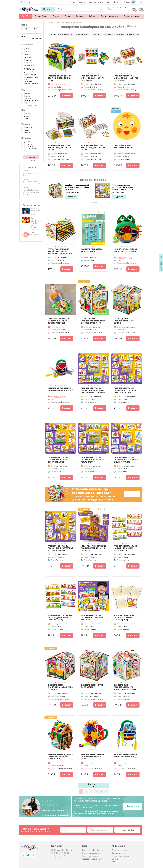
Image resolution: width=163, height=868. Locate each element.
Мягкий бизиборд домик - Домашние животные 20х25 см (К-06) (60, 757)
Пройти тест (132, 494)
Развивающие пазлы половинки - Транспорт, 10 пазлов (93, 618)
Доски (67, 16)
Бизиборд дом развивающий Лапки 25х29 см (124, 321)
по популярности (97, 35)
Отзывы (130, 2)
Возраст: (26, 138)
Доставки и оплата (96, 2)
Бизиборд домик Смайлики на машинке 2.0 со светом (60, 687)
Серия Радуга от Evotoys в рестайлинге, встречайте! (31, 183)
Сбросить (31, 160)
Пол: (24, 110)
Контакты (117, 2)
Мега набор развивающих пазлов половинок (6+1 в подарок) (93, 548)
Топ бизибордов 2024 (35, 235)
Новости (31, 167)
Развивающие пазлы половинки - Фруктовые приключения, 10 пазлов (122, 187)
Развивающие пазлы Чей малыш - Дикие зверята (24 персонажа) (60, 618)
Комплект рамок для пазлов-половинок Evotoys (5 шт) (124, 618)
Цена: (24, 25)
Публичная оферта (90, 856)
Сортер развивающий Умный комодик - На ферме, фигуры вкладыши (60, 251)
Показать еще (94, 784)
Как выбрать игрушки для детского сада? (36, 212)
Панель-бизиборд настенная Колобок (123, 147)
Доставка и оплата (120, 850)
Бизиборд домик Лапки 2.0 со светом (92, 686)
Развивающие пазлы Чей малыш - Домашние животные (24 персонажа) (126, 548)
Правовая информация (92, 859)
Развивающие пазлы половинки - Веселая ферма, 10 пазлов (58, 460)
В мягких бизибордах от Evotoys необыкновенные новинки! (30, 192)
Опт (141, 2)
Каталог (48, 9)
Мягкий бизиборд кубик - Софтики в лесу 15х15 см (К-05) (60, 78)
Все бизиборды (41, 16)
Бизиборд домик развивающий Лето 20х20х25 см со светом (125, 687)
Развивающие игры (132, 16)
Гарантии (82, 2)
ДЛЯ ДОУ (26, 16)
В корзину (67, 96)
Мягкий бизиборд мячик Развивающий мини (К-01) (60, 389)
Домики (56, 16)
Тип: (24, 90)
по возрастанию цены (66, 35)
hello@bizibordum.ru (61, 850)
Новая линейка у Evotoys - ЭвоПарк (31, 174)
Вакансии (116, 859)
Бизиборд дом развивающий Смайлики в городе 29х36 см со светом (77, 187)
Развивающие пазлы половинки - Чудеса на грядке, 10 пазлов (125, 390)
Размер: (26, 124)
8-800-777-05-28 (119, 8)
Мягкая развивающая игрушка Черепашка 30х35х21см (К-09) (58, 321)
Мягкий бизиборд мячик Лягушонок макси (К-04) (126, 250)
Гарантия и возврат (120, 856)
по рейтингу (109, 35)
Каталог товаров (119, 853)
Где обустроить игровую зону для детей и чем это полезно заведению (36, 224)
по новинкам (119, 35)
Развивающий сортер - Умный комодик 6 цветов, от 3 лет (93, 148)
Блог (108, 2)
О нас (73, 2)
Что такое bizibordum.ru (92, 850)
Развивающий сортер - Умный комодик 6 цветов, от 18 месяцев (126, 78)
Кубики (92, 16)
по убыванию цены (82, 35)
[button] (56, 73)
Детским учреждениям (109, 16)
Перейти (133, 806)
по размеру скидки (132, 35)
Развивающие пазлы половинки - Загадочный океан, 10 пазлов (126, 460)
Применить (31, 157)
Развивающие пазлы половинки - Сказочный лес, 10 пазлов (93, 460)
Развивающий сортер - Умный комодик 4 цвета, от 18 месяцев (93, 78)
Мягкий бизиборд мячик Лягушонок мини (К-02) (126, 756)
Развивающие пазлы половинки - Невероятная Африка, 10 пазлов (60, 548)
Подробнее (71, 197)
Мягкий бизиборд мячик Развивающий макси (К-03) (93, 757)
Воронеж (25, 2)
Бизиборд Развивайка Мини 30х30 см (92, 250)
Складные (80, 16)
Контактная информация (92, 853)
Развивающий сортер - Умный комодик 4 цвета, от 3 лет (60, 148)
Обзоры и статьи (31, 205)
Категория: (27, 45)
